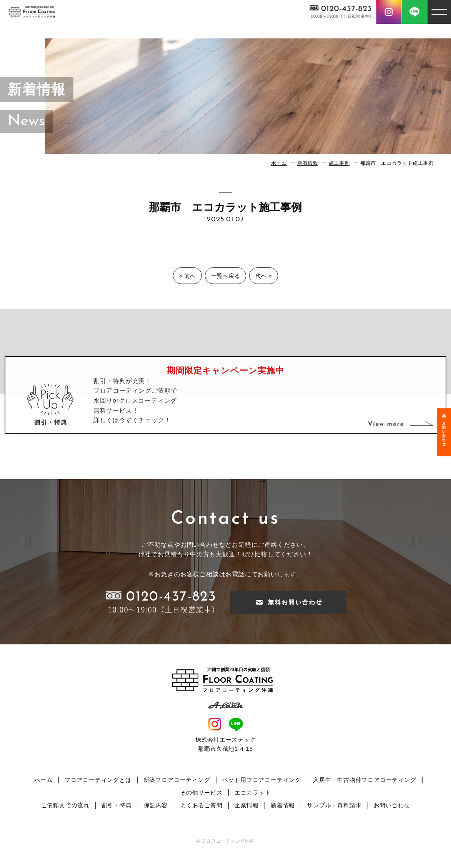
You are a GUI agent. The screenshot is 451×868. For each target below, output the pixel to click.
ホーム (279, 163)
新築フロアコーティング (177, 780)
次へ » (264, 276)
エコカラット (253, 792)
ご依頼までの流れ (65, 805)
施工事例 (339, 163)
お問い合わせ (392, 805)
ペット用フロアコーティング (262, 780)
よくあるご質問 (201, 805)
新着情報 (308, 163)
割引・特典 (117, 805)
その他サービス (201, 792)
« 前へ (187, 276)
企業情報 (247, 805)
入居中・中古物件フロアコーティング (365, 780)
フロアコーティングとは (98, 780)
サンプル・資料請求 (334, 805)
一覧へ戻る (225, 276)
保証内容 (156, 805)
